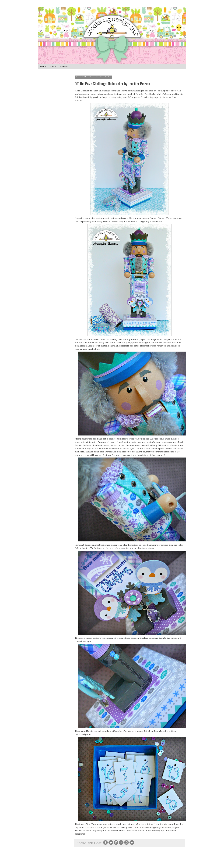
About (53, 67)
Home (43, 67)
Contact (64, 67)
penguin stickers (92, 638)
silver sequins (122, 548)
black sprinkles (146, 548)
